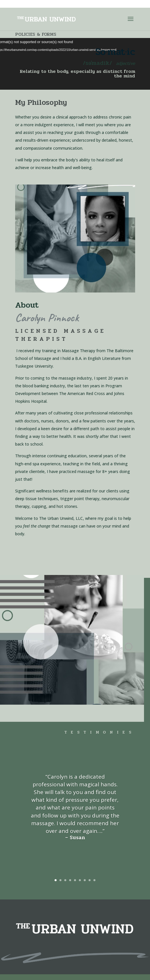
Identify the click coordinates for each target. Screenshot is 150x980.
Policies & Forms (36, 34)
